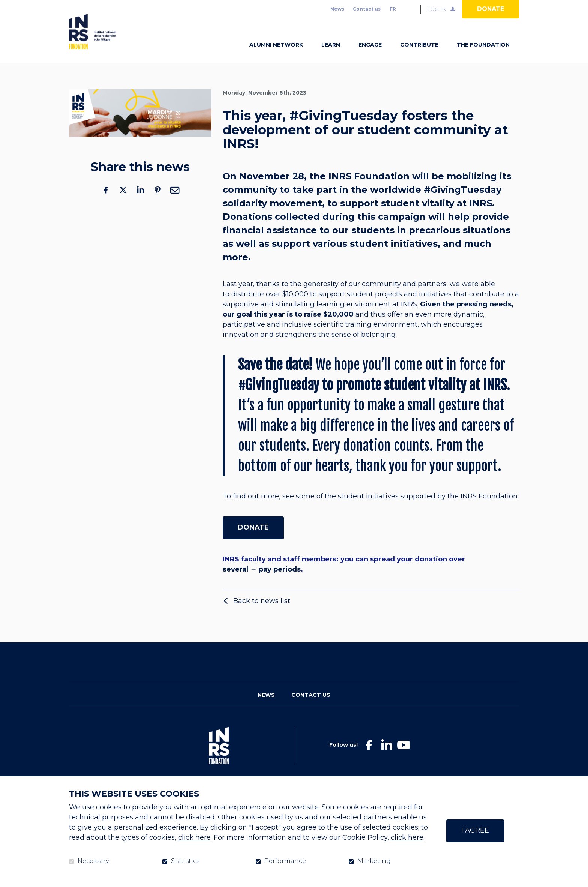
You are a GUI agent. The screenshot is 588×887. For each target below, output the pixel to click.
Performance (285, 861)
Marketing (374, 861)
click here (194, 837)
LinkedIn (140, 202)
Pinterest (157, 202)
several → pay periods (262, 581)
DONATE (253, 539)
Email (175, 202)
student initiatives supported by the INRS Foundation (428, 508)
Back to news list (262, 612)
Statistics (185, 861)
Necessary (93, 861)
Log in (437, 9)
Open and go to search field (412, 9)
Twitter (123, 202)
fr (393, 9)
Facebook (106, 202)
